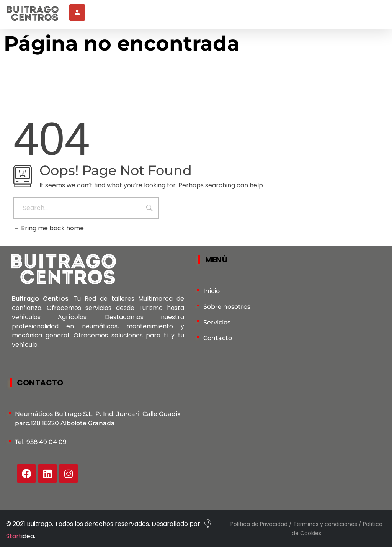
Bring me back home (49, 228)
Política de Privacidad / (262, 524)
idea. (28, 536)
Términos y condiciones (326, 524)
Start (14, 536)
